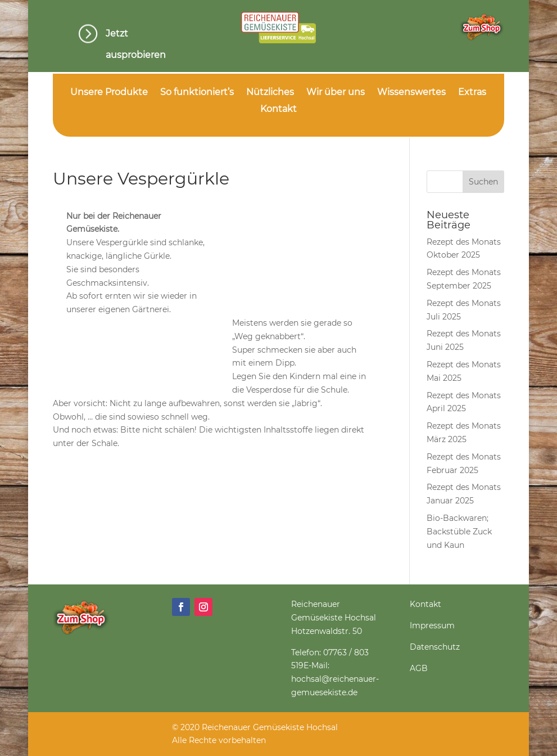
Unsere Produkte (109, 93)
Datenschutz (435, 647)
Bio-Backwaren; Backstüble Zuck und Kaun (459, 532)
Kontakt (278, 110)
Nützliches (270, 93)
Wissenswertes (411, 93)
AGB (419, 668)
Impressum (432, 625)
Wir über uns (336, 93)
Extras (472, 93)
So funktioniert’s (197, 93)
